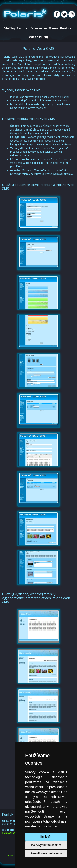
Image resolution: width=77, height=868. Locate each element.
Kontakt (67, 28)
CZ (36, 37)
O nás (53, 28)
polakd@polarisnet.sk (15, 833)
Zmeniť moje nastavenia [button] (46, 853)
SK (32, 37)
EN (45, 37)
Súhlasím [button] (46, 837)
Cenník (22, 28)
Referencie (38, 28)
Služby (9, 28)
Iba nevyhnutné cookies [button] (46, 845)
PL (41, 37)
